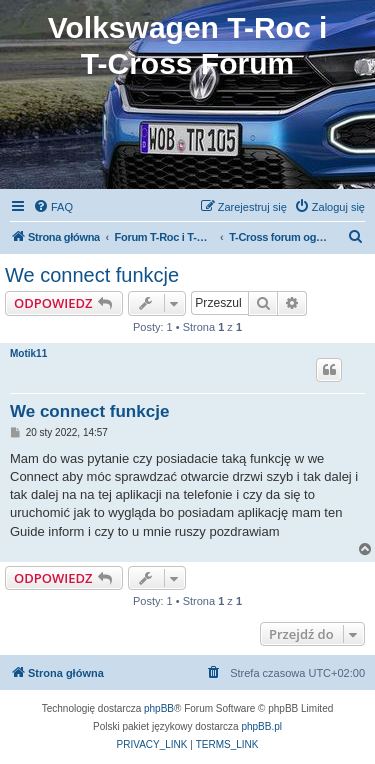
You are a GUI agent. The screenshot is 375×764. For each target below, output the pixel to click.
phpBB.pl (261, 726)
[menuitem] (53, 207)
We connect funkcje (92, 275)
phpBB (159, 708)
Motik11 (28, 353)
